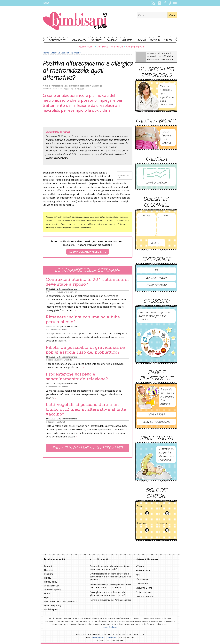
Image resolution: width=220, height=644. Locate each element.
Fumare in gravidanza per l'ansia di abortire (111, 600)
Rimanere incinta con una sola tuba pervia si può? (83, 320)
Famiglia (155, 41)
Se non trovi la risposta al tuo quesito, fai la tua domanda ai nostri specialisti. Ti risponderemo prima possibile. (88, 247)
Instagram (159, 3)
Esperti (48, 597)
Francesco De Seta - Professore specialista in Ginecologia (77, 86)
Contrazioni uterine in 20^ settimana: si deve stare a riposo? (87, 282)
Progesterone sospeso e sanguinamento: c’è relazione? (77, 377)
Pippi (140, 506)
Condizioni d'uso (52, 586)
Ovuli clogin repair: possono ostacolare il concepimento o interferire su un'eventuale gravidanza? (111, 577)
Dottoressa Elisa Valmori (58, 329)
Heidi (160, 506)
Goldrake (142, 523)
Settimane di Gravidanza (110, 47)
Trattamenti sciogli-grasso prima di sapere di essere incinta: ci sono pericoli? (111, 586)
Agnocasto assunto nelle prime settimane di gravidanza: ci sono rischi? (110, 567)
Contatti (48, 566)
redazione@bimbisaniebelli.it (103, 637)
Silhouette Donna (144, 588)
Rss (153, 3)
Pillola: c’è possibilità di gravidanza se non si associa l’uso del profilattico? (85, 350)
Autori (47, 593)
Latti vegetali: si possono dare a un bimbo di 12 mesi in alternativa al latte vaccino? (86, 409)
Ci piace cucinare (144, 592)
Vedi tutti (156, 243)
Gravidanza (79, 41)
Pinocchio (162, 523)
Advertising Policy (53, 605)
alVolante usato (143, 570)
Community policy (52, 590)
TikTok (170, 3)
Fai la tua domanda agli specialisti (88, 448)
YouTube (175, 3)
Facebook (165, 3)
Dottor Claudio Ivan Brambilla (60, 360)
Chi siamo (49, 570)
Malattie (127, 41)
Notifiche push (51, 609)
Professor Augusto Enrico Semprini (63, 292)
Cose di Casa (142, 583)
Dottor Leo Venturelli (56, 422)
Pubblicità (49, 574)
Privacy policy (51, 582)
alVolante (140, 566)
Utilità (168, 41)
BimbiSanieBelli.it (75, 21)
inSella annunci (142, 579)
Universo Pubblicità (145, 596)
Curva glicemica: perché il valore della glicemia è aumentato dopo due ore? (108, 594)
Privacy (48, 578)
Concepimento (58, 41)
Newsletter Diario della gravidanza (61, 601)
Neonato (97, 41)
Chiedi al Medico (86, 47)
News (46, 3)
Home (46, 53)
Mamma (141, 41)
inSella (139, 575)
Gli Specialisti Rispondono (69, 53)
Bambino (112, 41)
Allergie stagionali (135, 47)
